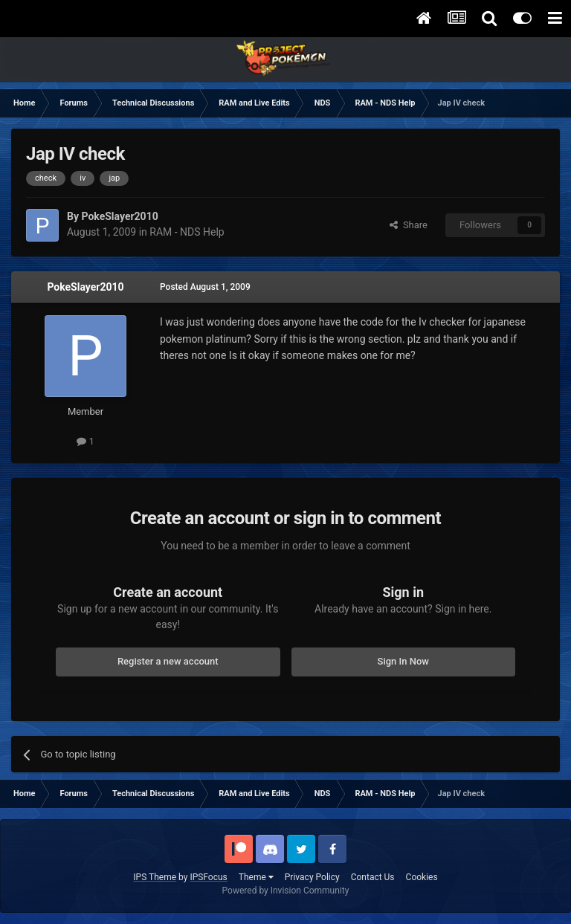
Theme (256, 877)
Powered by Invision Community (286, 891)
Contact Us (373, 877)
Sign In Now (403, 661)
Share (409, 225)
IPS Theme (155, 877)
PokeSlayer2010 (85, 287)
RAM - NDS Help (187, 232)
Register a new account (168, 661)
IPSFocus (208, 877)
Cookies (422, 877)
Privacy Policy (312, 877)
